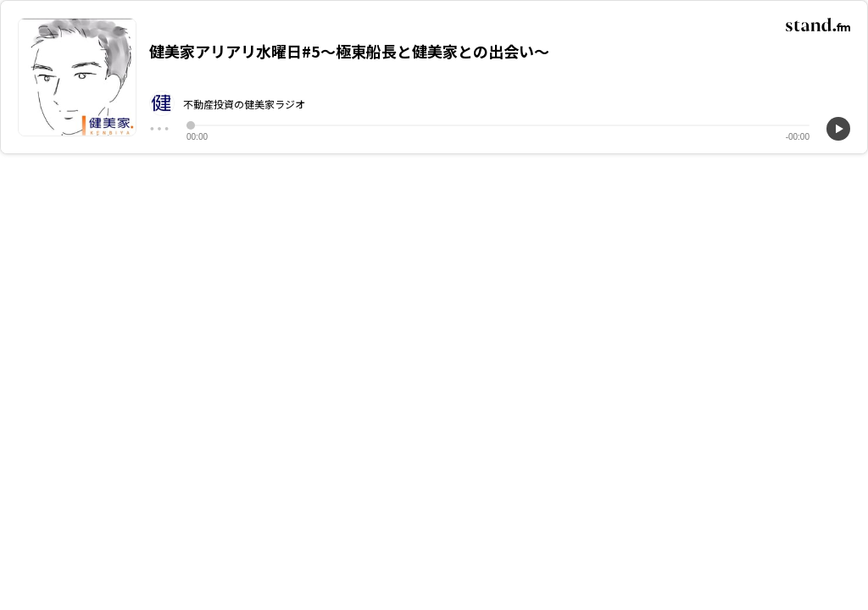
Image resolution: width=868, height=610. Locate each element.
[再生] (838, 129)
